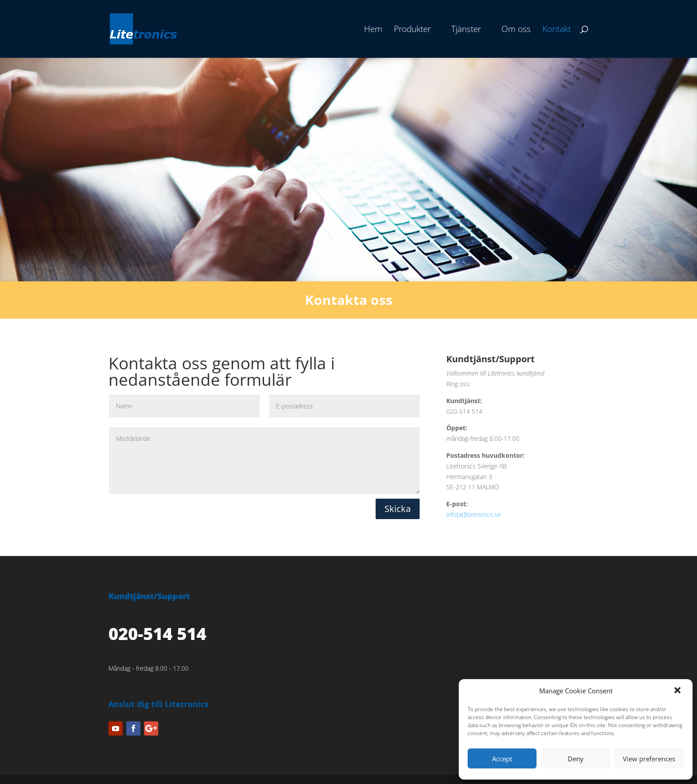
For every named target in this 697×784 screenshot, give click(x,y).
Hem (373, 30)
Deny (576, 759)
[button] (678, 691)
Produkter (412, 30)
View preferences (649, 759)
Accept (502, 759)
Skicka (398, 509)
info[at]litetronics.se (474, 514)
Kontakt (557, 30)
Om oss (516, 30)
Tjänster (466, 30)
